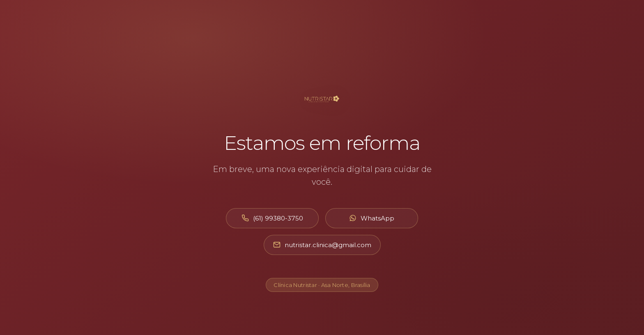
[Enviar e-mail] (322, 245)
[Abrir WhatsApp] (372, 218)
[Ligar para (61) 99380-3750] (272, 218)
